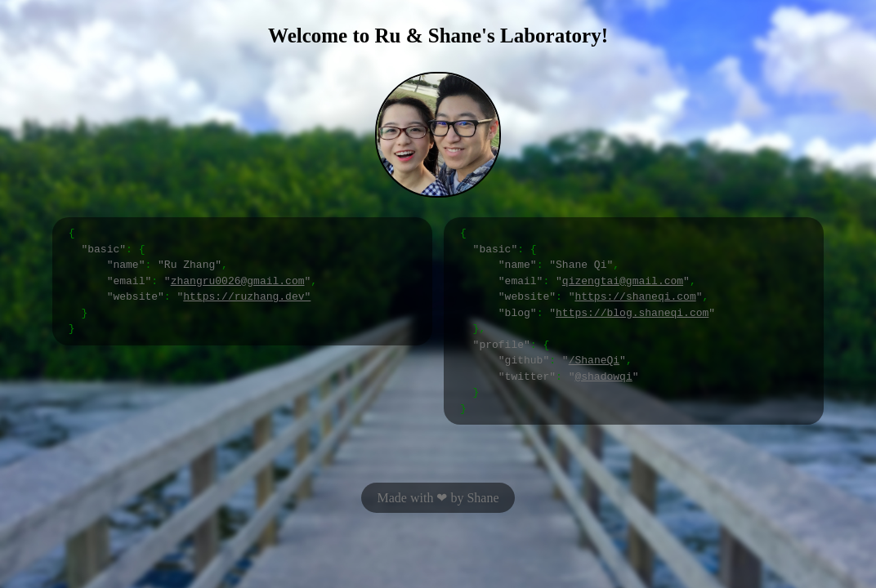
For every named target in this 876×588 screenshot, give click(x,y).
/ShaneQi (594, 360)
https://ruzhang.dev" (247, 296)
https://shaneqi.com (635, 296)
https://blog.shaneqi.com (632, 313)
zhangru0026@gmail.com (238, 281)
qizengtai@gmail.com (623, 281)
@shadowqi (603, 376)
